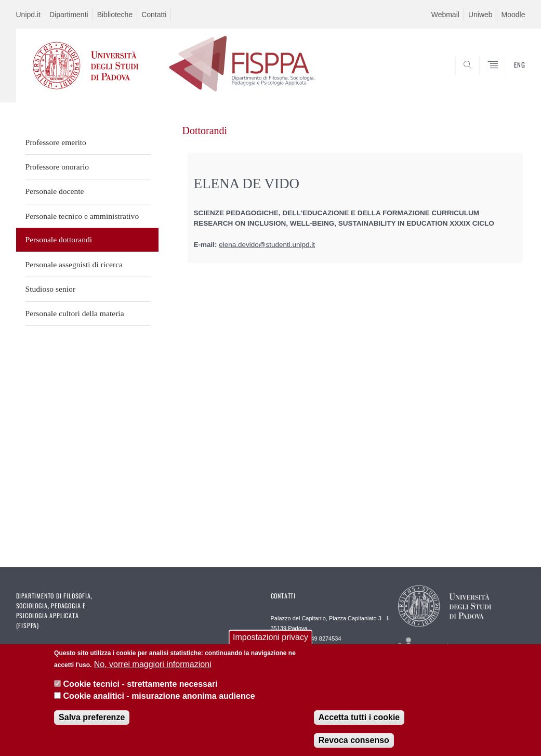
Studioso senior (51, 289)
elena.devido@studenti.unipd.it (267, 245)
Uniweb (480, 15)
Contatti (154, 15)
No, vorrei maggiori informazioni (153, 664)
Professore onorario (57, 167)
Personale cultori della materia (75, 313)
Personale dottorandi (59, 239)
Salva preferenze (92, 718)
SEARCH (482, 77)
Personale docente (55, 191)
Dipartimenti (69, 15)
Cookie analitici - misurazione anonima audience (159, 696)
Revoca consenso (354, 741)
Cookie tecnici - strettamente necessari (141, 685)
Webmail (445, 15)
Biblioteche (115, 15)
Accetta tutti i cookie (359, 718)
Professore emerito (56, 142)
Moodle (513, 15)
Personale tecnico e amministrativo (82, 216)
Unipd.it (28, 15)
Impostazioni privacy (270, 638)
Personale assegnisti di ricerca (74, 264)
